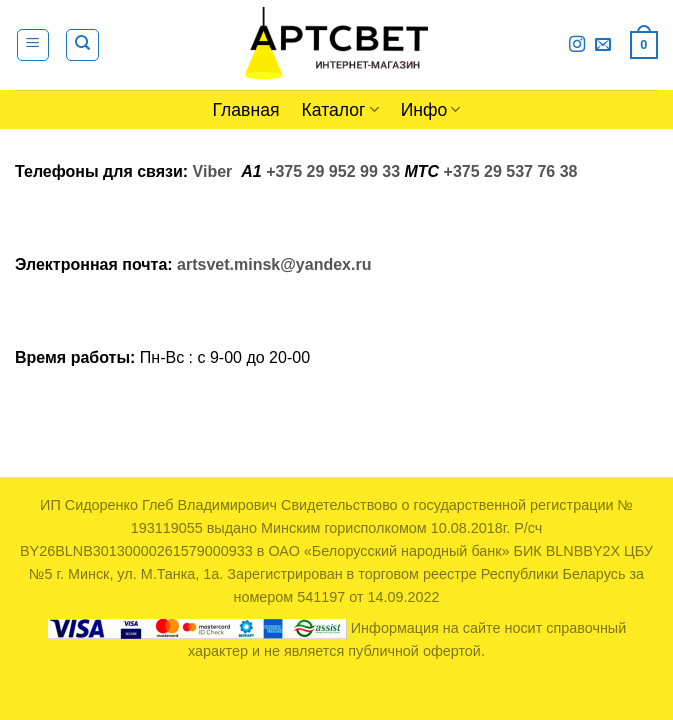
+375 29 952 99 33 (333, 171)
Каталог (340, 110)
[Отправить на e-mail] (603, 45)
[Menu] (33, 45)
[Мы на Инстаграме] (577, 45)
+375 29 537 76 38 (511, 171)
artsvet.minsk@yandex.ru (274, 264)
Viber (213, 171)
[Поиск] (82, 45)
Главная (246, 110)
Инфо (431, 110)
